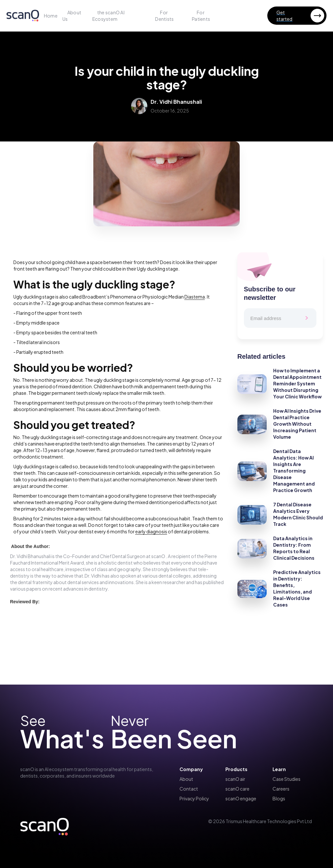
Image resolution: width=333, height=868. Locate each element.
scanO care (237, 789)
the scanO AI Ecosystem (108, 16)
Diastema (195, 297)
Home (51, 16)
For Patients (201, 16)
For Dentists (164, 16)
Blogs (279, 798)
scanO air (235, 779)
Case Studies (286, 779)
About (186, 779)
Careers (281, 789)
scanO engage (241, 798)
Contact (189, 789)
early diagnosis (151, 531)
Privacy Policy (194, 798)
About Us (72, 16)
